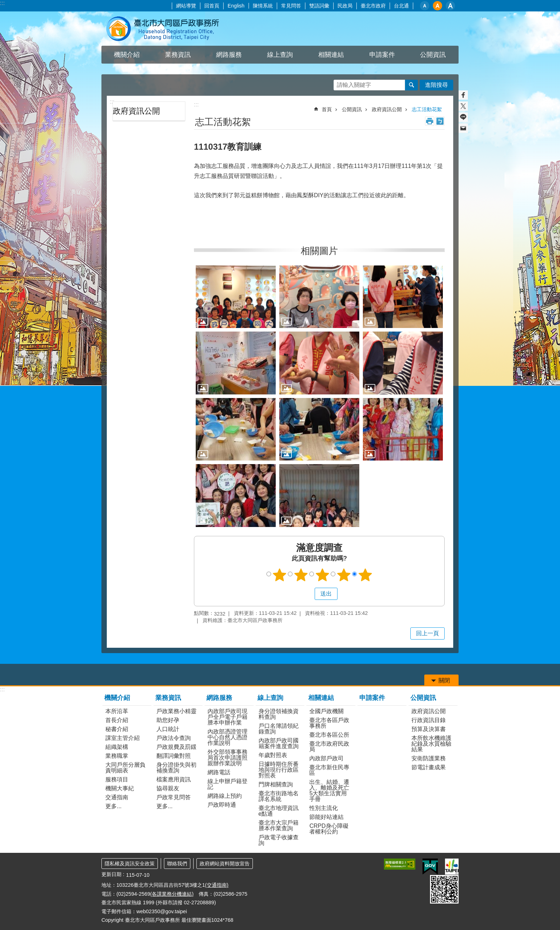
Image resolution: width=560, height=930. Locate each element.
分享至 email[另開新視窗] (463, 128)
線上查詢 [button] (280, 55)
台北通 (401, 6)
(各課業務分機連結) (172, 894)
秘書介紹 (117, 729)
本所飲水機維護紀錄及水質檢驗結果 (431, 744)
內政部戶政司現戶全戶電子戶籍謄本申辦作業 (227, 717)
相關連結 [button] (331, 55)
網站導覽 (186, 6)
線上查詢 (270, 698)
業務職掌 (117, 756)
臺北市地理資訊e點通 (279, 811)
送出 (308, 594)
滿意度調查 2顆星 (301, 575)
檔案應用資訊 (174, 779)
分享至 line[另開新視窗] (463, 117)
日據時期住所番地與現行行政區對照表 (279, 770)
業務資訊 (168, 698)
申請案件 (382, 55)
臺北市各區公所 (329, 735)
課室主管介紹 (122, 738)
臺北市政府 (373, 6)
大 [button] (450, 6)
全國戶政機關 (326, 711)
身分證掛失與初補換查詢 (176, 768)
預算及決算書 (429, 729)
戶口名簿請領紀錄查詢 (279, 729)
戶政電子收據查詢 (279, 840)
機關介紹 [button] (127, 55)
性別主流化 (324, 808)
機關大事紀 (120, 788)
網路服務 (219, 698)
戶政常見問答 (174, 797)
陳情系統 (263, 6)
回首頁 (212, 6)
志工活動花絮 (427, 109)
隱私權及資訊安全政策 (130, 864)
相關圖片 (319, 251)
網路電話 (219, 772)
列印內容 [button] (430, 121)
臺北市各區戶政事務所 (329, 723)
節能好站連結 (326, 817)
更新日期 (111, 874)
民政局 (345, 6)
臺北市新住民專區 (329, 770)
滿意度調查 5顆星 (365, 575)
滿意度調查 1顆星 (280, 575)
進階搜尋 (436, 85)
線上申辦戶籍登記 (227, 784)
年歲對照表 (273, 755)
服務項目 (117, 779)
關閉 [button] (444, 680)
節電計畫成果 (429, 767)
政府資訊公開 (136, 111)
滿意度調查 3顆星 (322, 575)
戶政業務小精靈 (176, 711)
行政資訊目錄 (429, 720)
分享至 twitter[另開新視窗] (463, 106)
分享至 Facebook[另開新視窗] (463, 95)
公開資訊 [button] (433, 55)
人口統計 (168, 729)
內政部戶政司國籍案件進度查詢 (279, 743)
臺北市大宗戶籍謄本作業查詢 (279, 825)
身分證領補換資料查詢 (279, 714)
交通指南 (117, 797)
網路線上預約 (225, 796)
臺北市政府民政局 (329, 747)
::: (2, 3)
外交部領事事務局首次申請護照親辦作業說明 (227, 758)
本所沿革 (117, 711)
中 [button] (437, 6)
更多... (113, 806)
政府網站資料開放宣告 (225, 864)
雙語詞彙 (319, 6)
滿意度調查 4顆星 (344, 575)
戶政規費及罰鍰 (176, 747)
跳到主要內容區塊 (4, 4)
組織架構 (117, 747)
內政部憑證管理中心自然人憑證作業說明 (227, 737)
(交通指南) (217, 885)
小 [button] (425, 6)
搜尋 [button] (411, 85)
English (236, 6)
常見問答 (291, 6)
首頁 (327, 109)
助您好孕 (168, 720)
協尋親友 (168, 788)
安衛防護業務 (429, 758)
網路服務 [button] (229, 55)
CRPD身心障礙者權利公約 (329, 829)
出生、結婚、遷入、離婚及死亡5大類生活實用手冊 (329, 790)
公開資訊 (352, 109)
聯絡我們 (177, 864)
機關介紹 (117, 698)
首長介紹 (117, 720)
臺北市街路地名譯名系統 (279, 796)
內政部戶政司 (326, 758)
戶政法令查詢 (174, 738)
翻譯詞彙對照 (174, 756)
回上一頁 (427, 633)
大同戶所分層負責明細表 (125, 768)
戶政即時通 (222, 805)
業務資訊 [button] (178, 55)
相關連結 (321, 698)
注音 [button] (440, 121)
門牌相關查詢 (276, 784)
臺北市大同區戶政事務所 (164, 29)
